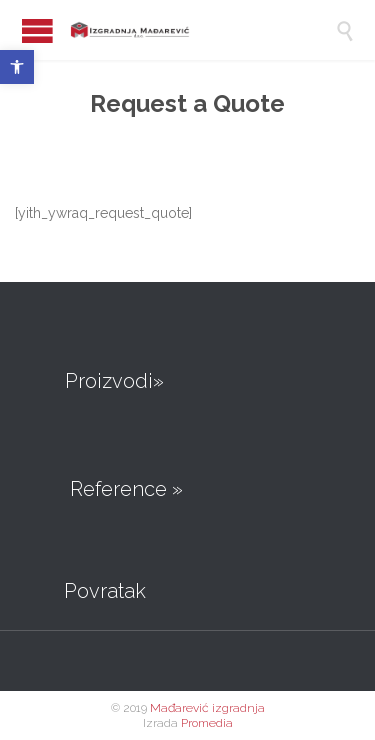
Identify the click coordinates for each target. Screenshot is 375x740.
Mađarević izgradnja (207, 708)
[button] (17, 67)
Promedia (207, 723)
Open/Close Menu (37, 30)
